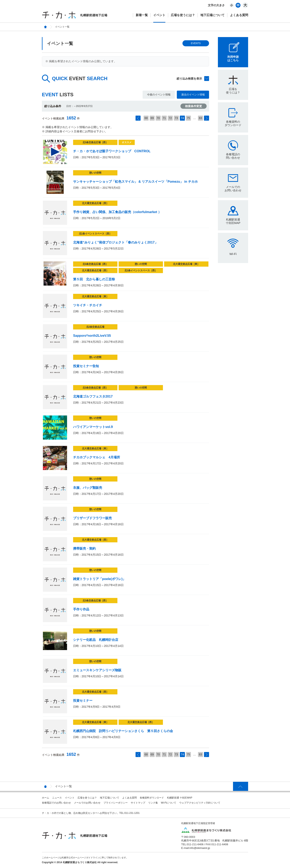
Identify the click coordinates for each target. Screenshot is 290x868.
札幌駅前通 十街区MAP (180, 798)
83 (201, 118)
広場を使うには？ (183, 15)
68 (146, 118)
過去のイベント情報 (193, 95)
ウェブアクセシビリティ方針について (200, 803)
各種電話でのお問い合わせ (56, 803)
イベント (159, 15)
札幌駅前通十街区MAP (233, 221)
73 (176, 118)
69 (152, 118)
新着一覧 (142, 15)
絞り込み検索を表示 (189, 79)
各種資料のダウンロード (233, 123)
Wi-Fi (233, 254)
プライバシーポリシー (116, 803)
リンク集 (153, 803)
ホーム (46, 798)
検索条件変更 (194, 106)
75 (188, 118)
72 (170, 118)
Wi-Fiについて (169, 803)
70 (158, 118)
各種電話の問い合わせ (233, 156)
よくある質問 (239, 15)
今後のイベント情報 (159, 95)
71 (164, 118)
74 (182, 118)
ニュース (57, 798)
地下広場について (212, 15)
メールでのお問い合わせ (233, 189)
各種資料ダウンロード (152, 798)
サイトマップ (138, 803)
